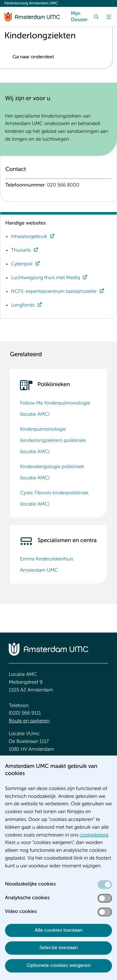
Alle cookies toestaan (58, 930)
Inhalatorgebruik (29, 237)
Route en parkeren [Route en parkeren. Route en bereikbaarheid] (29, 721)
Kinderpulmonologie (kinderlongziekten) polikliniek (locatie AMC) (53, 441)
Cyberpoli (22, 264)
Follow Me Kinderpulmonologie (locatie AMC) (55, 409)
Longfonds (23, 305)
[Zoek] (96, 17)
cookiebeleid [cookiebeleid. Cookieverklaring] (94, 835)
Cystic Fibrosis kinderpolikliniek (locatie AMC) (54, 499)
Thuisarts (21, 250)
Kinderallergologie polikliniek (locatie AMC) (52, 473)
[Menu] (109, 17)
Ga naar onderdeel (33, 57)
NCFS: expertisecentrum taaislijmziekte (54, 292)
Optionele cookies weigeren (58, 966)
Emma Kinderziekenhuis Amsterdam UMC (46, 565)
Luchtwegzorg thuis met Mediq (45, 278)
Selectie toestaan (58, 948)
